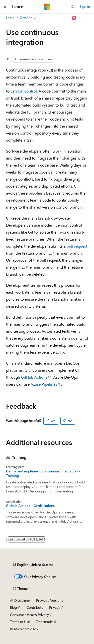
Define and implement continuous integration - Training (43, 473)
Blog (13, 607)
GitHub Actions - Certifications (30, 506)
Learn (10, 18)
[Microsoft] (47, 7)
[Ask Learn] (74, 18)
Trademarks (45, 622)
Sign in (85, 6)
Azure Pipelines (44, 384)
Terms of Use (20, 622)
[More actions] (84, 18)
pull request (77, 246)
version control (24, 91)
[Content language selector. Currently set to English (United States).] (33, 565)
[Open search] (72, 7)
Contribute (35, 607)
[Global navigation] (5, 7)
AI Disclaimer (20, 600)
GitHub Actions (34, 377)
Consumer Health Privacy (29, 615)
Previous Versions (50, 600)
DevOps (26, 18)
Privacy (55, 607)
